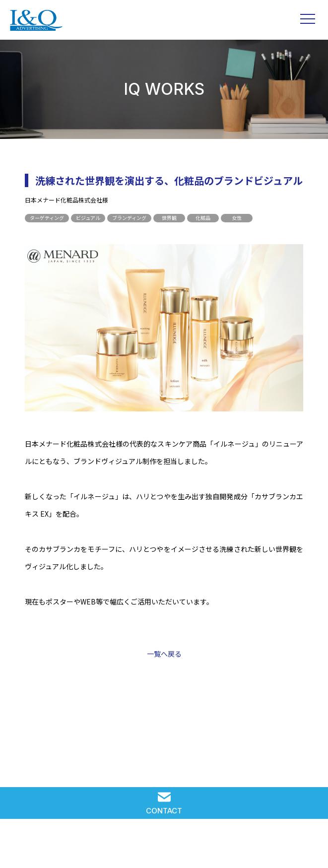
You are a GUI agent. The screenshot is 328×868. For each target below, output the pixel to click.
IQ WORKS (98, 847)
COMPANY (230, 847)
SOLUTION (33, 847)
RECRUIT (164, 847)
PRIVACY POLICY (295, 847)
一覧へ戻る (164, 654)
